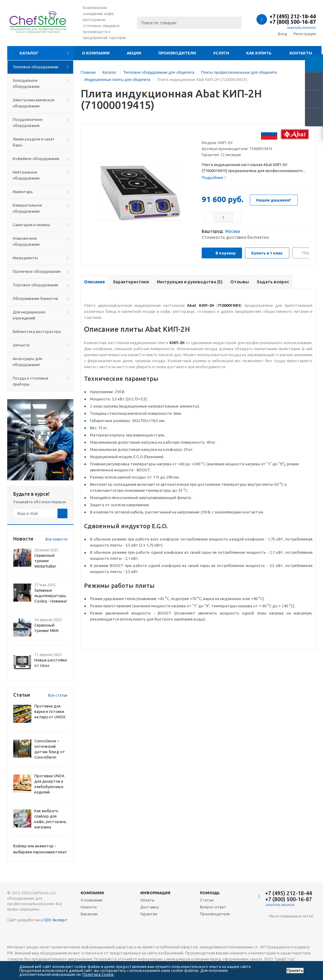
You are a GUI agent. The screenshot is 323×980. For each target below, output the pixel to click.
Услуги (221, 53)
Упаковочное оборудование (26, 241)
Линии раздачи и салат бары (34, 142)
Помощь (210, 893)
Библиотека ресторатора (37, 331)
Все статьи (58, 695)
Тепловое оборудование (36, 67)
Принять (295, 971)
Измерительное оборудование (27, 208)
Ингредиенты (25, 258)
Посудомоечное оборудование (28, 122)
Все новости (56, 539)
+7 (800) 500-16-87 (293, 22)
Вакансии (89, 914)
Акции (134, 53)
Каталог (29, 53)
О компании (96, 53)
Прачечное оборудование (37, 271)
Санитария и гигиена (31, 225)
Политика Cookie (98, 974)
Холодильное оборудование (26, 83)
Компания (92, 893)
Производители (177, 53)
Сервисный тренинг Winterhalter (45, 561)
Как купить (259, 53)
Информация (155, 893)
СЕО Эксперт (56, 920)
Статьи (207, 900)
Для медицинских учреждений (29, 315)
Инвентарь (23, 192)
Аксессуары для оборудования (27, 362)
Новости (89, 907)
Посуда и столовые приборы (31, 381)
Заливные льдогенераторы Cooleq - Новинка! (51, 596)
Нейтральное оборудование (26, 175)
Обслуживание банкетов (35, 298)
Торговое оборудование (36, 285)
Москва (233, 231)
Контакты (301, 53)
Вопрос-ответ (213, 907)
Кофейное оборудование (36, 159)
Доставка (149, 907)
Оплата (147, 900)
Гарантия (149, 914)
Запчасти (21, 345)
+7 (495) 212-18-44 (293, 16)
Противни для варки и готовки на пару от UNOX (50, 711)
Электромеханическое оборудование (34, 103)
